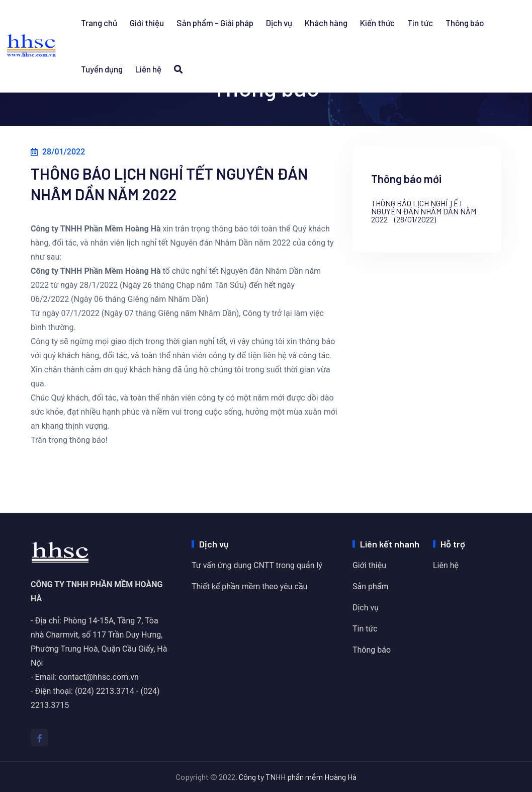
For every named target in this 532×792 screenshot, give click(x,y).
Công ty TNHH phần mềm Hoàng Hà (298, 777)
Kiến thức (377, 23)
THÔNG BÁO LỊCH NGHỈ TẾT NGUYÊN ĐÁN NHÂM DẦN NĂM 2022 (424, 211)
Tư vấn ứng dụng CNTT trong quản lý (257, 565)
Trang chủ (99, 23)
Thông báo (465, 23)
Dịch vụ (279, 23)
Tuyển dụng (102, 69)
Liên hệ (148, 69)
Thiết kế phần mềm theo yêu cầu (249, 586)
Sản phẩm (371, 586)
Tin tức (420, 23)
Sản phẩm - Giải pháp (215, 23)
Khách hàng (326, 23)
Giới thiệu (147, 23)
